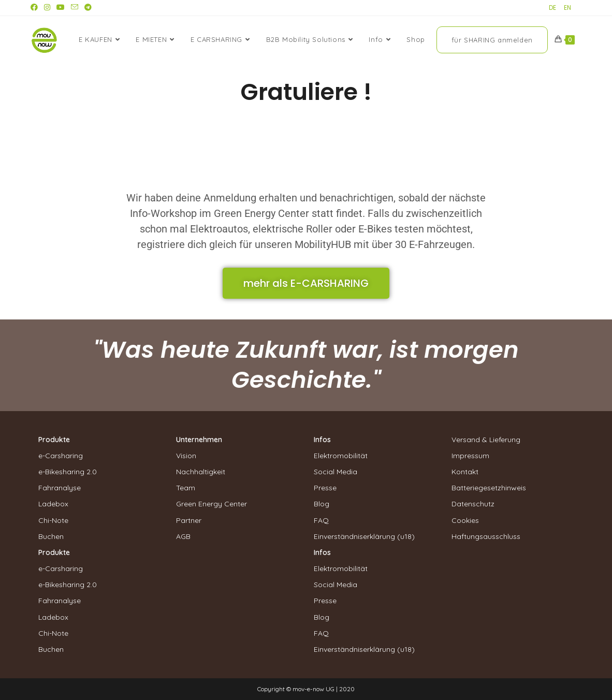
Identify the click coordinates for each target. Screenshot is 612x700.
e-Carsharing (61, 456)
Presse (325, 488)
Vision (186, 456)
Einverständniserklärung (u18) (364, 536)
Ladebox (53, 504)
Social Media (336, 472)
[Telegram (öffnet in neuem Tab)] (88, 8)
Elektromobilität (341, 456)
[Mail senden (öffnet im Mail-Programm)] (75, 8)
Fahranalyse (60, 488)
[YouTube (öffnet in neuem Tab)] (61, 8)
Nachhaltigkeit (201, 472)
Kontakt (465, 472)
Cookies (465, 520)
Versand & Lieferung (486, 440)
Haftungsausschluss (486, 536)
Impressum (470, 456)
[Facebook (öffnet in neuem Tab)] (36, 8)
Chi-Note (53, 520)
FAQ (321, 520)
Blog (322, 504)
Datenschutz (473, 504)
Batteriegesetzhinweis (489, 488)
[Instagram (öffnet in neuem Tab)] (47, 8)
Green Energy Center (212, 504)
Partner (189, 520)
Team (186, 488)
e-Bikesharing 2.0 (68, 472)
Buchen (51, 536)
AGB (183, 536)
